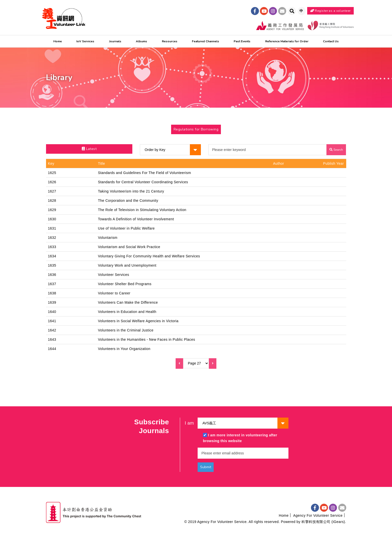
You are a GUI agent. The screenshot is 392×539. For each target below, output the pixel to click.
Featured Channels (206, 41)
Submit (206, 467)
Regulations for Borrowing (196, 129)
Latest (89, 149)
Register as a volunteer (330, 11)
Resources (170, 41)
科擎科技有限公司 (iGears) (323, 522)
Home (58, 41)
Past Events (242, 41)
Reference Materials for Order (287, 41)
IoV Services (85, 41)
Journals (115, 41)
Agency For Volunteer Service (318, 515)
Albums (141, 41)
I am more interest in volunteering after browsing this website (240, 438)
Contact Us (331, 41)
